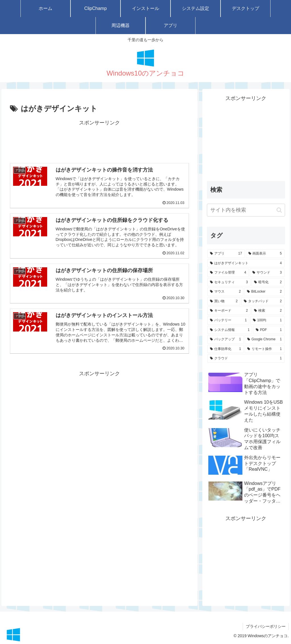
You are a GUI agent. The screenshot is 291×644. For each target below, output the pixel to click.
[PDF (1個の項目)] (269, 330)
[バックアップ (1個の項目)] (225, 339)
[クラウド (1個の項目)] (246, 359)
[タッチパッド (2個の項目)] (263, 301)
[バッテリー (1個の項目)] (228, 320)
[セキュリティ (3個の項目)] (229, 282)
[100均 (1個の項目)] (267, 320)
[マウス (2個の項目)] (225, 292)
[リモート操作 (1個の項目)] (264, 349)
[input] (246, 210)
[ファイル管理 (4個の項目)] (228, 273)
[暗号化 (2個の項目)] (268, 282)
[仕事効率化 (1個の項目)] (225, 349)
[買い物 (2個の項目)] (224, 301)
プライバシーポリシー (266, 626)
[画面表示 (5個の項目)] (265, 254)
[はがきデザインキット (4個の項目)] (246, 263)
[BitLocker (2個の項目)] (264, 292)
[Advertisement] (99, 141)
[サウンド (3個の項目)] (267, 273)
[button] (279, 210)
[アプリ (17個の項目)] (226, 254)
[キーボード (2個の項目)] (229, 311)
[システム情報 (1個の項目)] (230, 330)
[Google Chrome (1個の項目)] (265, 339)
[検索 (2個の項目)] (268, 311)
